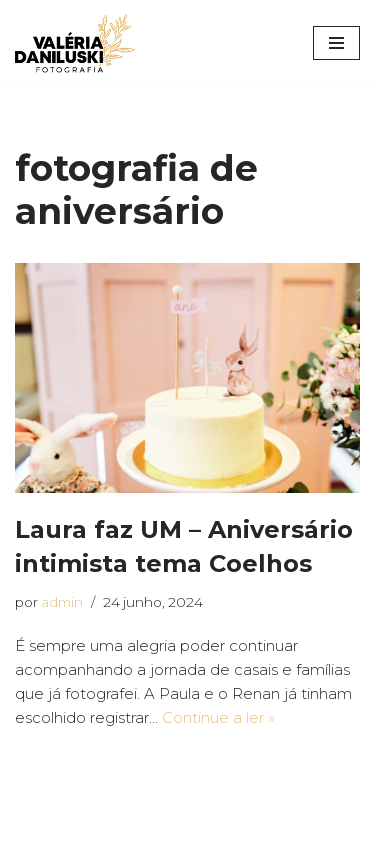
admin (62, 602)
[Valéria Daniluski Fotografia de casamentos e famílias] (75, 43)
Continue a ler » (218, 717)
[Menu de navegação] (336, 43)
